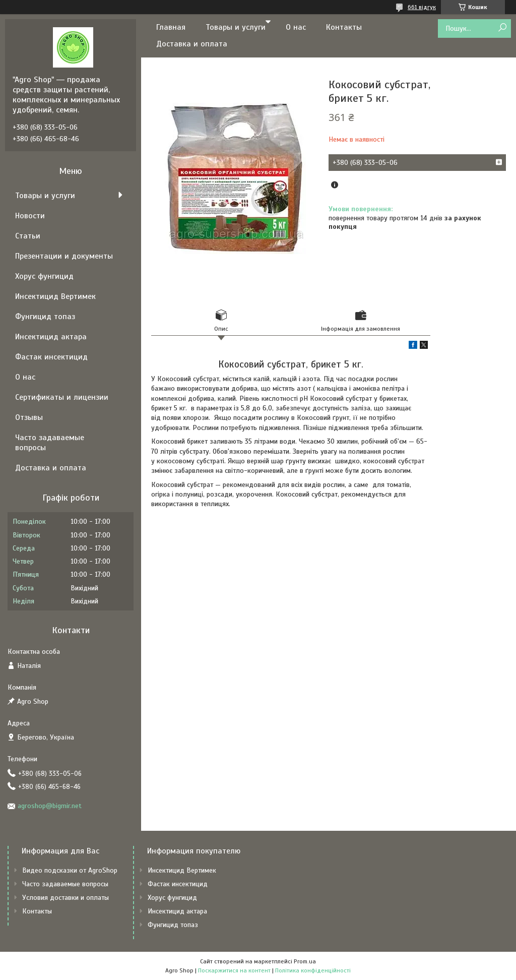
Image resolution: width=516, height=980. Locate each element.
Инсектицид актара (51, 337)
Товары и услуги (236, 27)
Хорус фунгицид (44, 276)
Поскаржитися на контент (234, 970)
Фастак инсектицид (51, 357)
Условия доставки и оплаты (66, 898)
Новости (30, 216)
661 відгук (422, 7)
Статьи (28, 236)
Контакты (344, 27)
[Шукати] (502, 28)
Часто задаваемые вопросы (50, 443)
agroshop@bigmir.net (50, 806)
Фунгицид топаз (45, 317)
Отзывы (29, 417)
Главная (171, 27)
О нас (296, 27)
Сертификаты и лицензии (62, 397)
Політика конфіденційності (313, 970)
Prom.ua (305, 961)
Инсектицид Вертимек (55, 296)
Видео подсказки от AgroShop (70, 870)
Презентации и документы (64, 256)
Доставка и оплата (192, 44)
